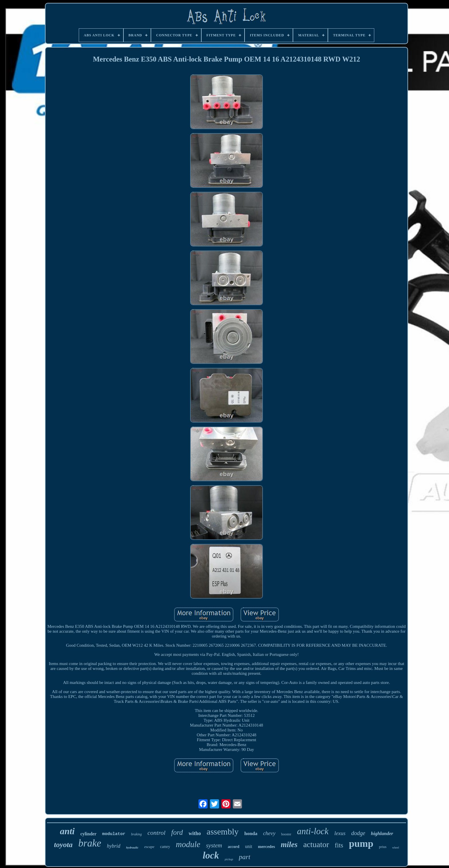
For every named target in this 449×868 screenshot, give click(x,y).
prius (383, 847)
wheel (396, 848)
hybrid (114, 846)
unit (249, 846)
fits (339, 845)
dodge (358, 833)
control (156, 833)
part (245, 857)
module (188, 844)
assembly (223, 831)
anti (67, 831)
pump (361, 844)
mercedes (267, 847)
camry (165, 847)
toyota (63, 845)
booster (286, 834)
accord (233, 847)
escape (149, 847)
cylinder (88, 834)
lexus (340, 833)
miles (289, 845)
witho (195, 833)
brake (90, 843)
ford (177, 832)
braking (136, 834)
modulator (114, 834)
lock (211, 855)
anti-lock (313, 831)
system (214, 845)
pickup (229, 859)
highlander (382, 834)
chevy (269, 833)
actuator (316, 844)
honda (251, 834)
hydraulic (132, 847)
